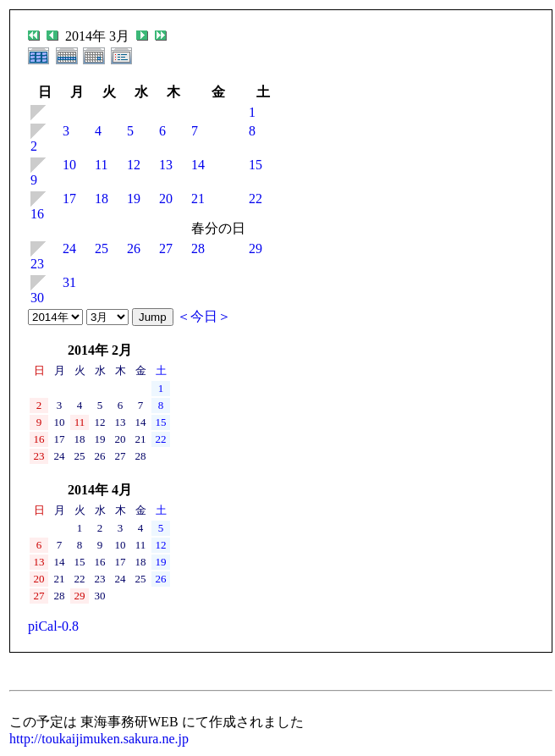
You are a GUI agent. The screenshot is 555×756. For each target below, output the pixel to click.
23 (37, 264)
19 (134, 199)
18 (102, 199)
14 (198, 165)
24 (69, 248)
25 (102, 248)
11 (101, 165)
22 (256, 199)
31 (69, 282)
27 (166, 248)
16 (37, 214)
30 (37, 298)
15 (256, 165)
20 (166, 199)
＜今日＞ (204, 316)
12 (134, 165)
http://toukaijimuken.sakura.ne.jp (99, 739)
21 (198, 199)
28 (198, 248)
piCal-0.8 (53, 626)
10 (69, 165)
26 (134, 248)
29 (256, 248)
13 (166, 165)
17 (69, 199)
